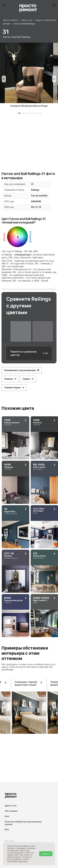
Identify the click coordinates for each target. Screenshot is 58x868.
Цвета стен (11, 806)
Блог (7, 816)
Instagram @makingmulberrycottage (29, 106)
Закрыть (46, 854)
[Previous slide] (4, 79)
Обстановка (11, 811)
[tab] (17, 113)
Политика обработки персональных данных (23, 823)
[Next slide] (54, 79)
